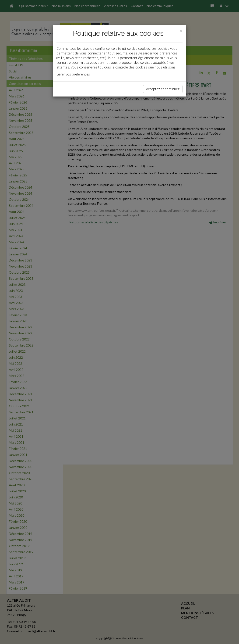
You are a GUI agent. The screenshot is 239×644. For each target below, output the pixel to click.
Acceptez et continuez (163, 89)
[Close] (181, 31)
